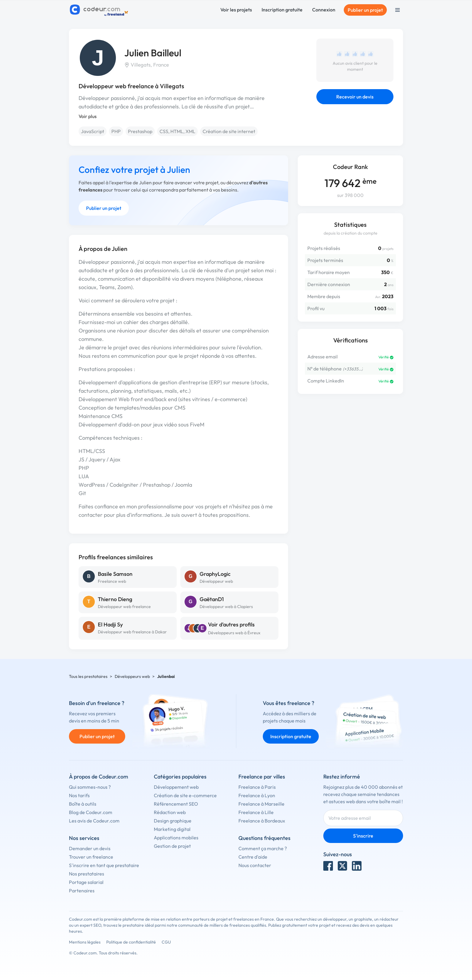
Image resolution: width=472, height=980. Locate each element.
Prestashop (140, 131)
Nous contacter (255, 865)
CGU (166, 942)
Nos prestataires (87, 874)
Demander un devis (90, 848)
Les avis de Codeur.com (94, 821)
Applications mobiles (176, 838)
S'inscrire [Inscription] (363, 836)
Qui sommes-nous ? (90, 787)
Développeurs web (132, 676)
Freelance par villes (262, 777)
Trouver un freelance (91, 857)
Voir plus (88, 116)
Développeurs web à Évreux (234, 633)
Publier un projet (365, 10)
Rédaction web (170, 812)
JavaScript (93, 131)
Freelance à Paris (257, 787)
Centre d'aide (253, 857)
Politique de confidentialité (131, 942)
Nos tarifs (79, 795)
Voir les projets (236, 10)
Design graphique (173, 821)
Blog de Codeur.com (91, 812)
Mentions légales (85, 942)
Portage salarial (86, 882)
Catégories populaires (180, 777)
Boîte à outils (83, 804)
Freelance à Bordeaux (262, 821)
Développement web (176, 787)
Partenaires (82, 891)
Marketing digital (172, 829)
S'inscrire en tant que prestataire (104, 865)
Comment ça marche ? (263, 848)
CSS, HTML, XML (177, 131)
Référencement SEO (176, 804)
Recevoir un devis (355, 97)
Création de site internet (229, 131)
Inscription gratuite (282, 10)
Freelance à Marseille (261, 804)
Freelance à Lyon (257, 795)
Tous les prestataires (88, 676)
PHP (116, 131)
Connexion (324, 10)
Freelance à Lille (256, 812)
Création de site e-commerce (185, 795)
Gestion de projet (172, 846)
